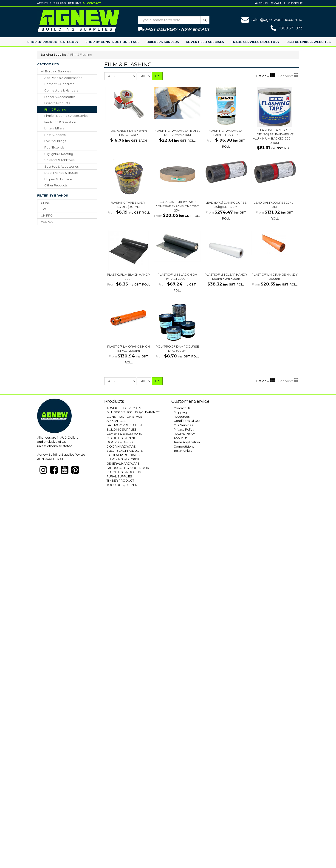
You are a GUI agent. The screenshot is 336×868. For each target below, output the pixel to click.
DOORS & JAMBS (120, 442)
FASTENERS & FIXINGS (123, 455)
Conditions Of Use (187, 421)
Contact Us (182, 408)
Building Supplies (54, 54)
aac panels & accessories (63, 78)
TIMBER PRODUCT (120, 480)
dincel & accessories (60, 97)
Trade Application (187, 442)
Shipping (60, 3)
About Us (44, 3)
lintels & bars (54, 128)
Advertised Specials (205, 42)
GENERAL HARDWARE (123, 463)
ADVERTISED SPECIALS (124, 408)
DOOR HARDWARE (121, 446)
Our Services (183, 425)
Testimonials (183, 451)
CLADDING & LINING (121, 438)
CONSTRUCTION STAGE (124, 417)
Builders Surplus (163, 42)
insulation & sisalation (60, 122)
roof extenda (54, 147)
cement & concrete (59, 84)
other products (56, 185)
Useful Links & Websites (309, 42)
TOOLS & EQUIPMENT (123, 485)
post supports (55, 135)
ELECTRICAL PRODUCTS (125, 451)
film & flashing (55, 109)
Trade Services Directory (255, 42)
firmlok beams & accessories (66, 116)
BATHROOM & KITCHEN (124, 425)
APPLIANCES (116, 421)
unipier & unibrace (58, 179)
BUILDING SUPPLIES (122, 429)
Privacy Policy (184, 429)
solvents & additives (59, 160)
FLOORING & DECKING (123, 459)
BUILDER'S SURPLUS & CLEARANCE (133, 412)
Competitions (184, 446)
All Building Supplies (56, 71)
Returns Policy (184, 434)
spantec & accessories (61, 166)
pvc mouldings (55, 141)
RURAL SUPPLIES (119, 476)
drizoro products (57, 103)
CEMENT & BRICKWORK (124, 434)
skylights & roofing (59, 154)
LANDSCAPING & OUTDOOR (128, 468)
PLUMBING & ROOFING (124, 472)
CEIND (46, 203)
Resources (182, 417)
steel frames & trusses (61, 173)
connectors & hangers (61, 90)
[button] (262, 3)
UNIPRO (47, 215)
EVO (44, 209)
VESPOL (47, 222)
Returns (75, 3)
